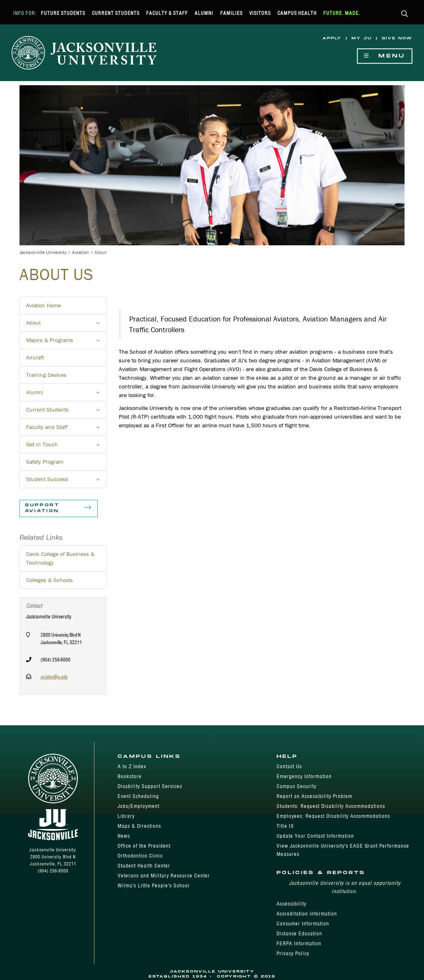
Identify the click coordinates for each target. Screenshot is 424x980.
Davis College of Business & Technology (60, 558)
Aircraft (35, 357)
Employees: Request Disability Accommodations (333, 816)
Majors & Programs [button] (66, 343)
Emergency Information (304, 776)
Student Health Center (144, 866)
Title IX (285, 826)
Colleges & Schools (49, 580)
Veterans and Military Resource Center (164, 876)
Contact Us (289, 766)
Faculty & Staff (167, 13)
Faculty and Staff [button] (66, 429)
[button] (405, 14)
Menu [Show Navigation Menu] (385, 56)
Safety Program (45, 462)
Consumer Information (303, 924)
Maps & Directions (139, 826)
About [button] (66, 325)
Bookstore (130, 776)
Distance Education (299, 933)
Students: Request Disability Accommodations (331, 806)
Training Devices (46, 375)
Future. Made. (342, 13)
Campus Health (297, 13)
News (124, 836)
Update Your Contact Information (315, 836)
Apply (332, 38)
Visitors (260, 13)
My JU (362, 38)
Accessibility (291, 904)
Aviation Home (43, 305)
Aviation (81, 252)
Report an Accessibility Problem (314, 796)
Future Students (63, 13)
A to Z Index (132, 766)
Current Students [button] (66, 412)
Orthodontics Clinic (140, 856)
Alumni (204, 13)
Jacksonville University (43, 252)
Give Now (397, 38)
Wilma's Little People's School (154, 885)
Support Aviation (59, 508)
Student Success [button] (66, 482)
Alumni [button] (66, 395)
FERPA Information (299, 943)
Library (126, 816)
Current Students (116, 13)
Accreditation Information (307, 914)
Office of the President (144, 846)
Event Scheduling (138, 796)
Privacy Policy (293, 953)
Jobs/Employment (139, 806)
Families (231, 13)
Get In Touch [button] (66, 447)
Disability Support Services (150, 786)
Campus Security (296, 786)
